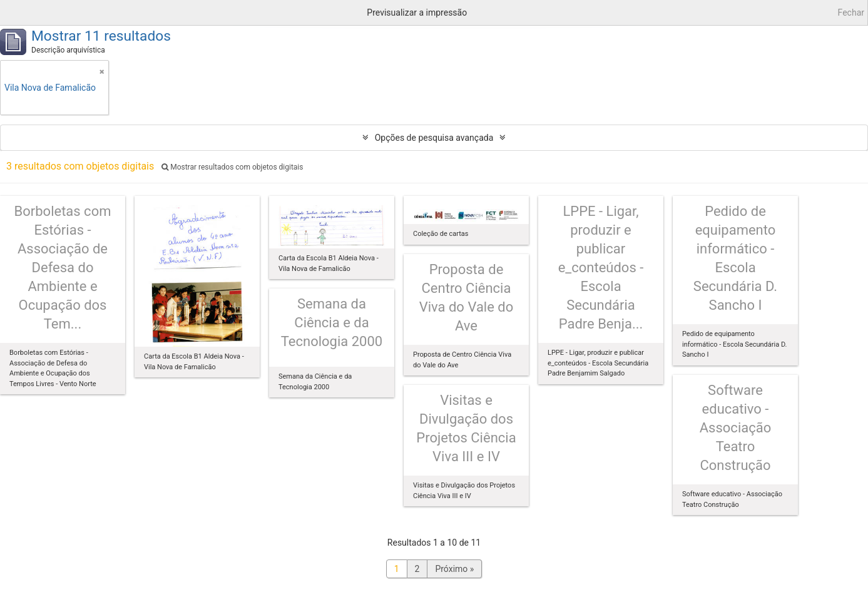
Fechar (851, 13)
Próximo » (454, 569)
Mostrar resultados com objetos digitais (232, 167)
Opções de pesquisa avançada (434, 138)
